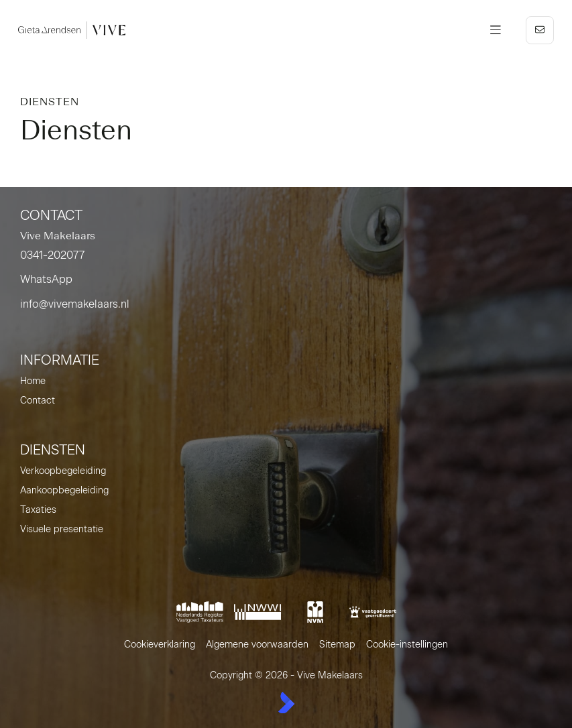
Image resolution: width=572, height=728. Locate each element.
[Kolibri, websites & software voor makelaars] (286, 703)
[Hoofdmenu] (496, 30)
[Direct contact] (540, 30)
